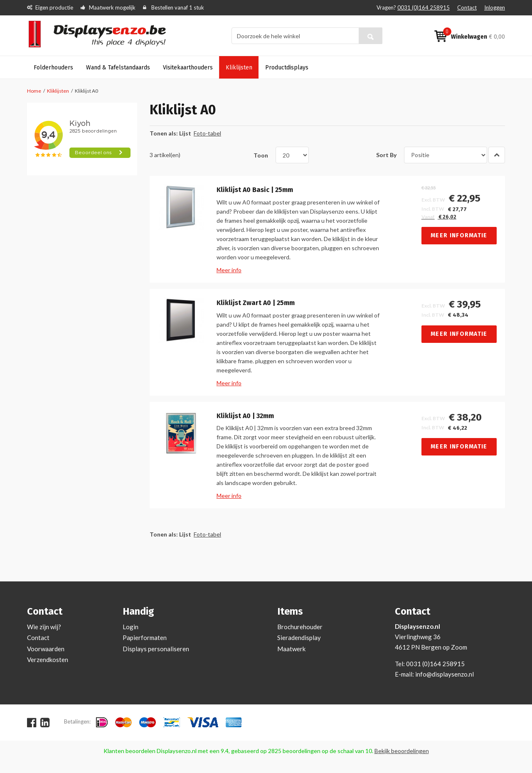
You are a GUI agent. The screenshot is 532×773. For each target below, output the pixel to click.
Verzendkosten (48, 660)
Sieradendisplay (299, 638)
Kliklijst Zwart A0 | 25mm (256, 303)
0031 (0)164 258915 (424, 7)
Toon (261, 155)
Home (34, 91)
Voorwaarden (46, 649)
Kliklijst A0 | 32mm (245, 416)
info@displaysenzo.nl (445, 674)
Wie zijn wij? (44, 627)
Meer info (229, 270)
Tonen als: (164, 133)
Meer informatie (459, 235)
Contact (467, 7)
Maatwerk (291, 649)
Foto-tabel (207, 133)
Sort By (386, 155)
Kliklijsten (58, 91)
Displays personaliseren (156, 649)
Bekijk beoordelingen (402, 751)
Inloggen (495, 7)
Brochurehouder (300, 627)
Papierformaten (145, 638)
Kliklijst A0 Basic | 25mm (255, 190)
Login (131, 627)
